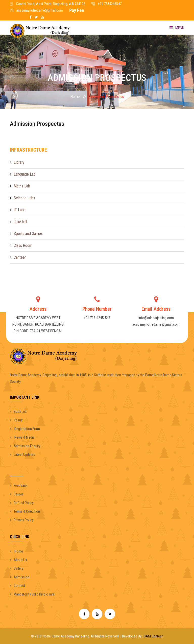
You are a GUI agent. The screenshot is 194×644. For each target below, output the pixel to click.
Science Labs (24, 198)
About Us (18, 560)
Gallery (17, 568)
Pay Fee (77, 10)
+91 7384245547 (110, 4)
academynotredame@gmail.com (40, 10)
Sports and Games (28, 234)
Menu (177, 28)
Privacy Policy (22, 520)
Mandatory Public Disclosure (32, 594)
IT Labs (20, 210)
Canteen (20, 257)
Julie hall (20, 222)
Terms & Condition (25, 511)
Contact (17, 586)
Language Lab (25, 174)
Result (16, 420)
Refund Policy (22, 503)
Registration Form (25, 429)
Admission (20, 577)
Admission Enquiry (25, 446)
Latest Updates (22, 455)
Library (19, 162)
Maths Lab (22, 186)
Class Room (23, 245)
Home (75, 97)
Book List (18, 412)
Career (16, 494)
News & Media (22, 437)
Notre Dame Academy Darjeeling (66, 636)
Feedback (19, 486)
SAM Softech (154, 636)
